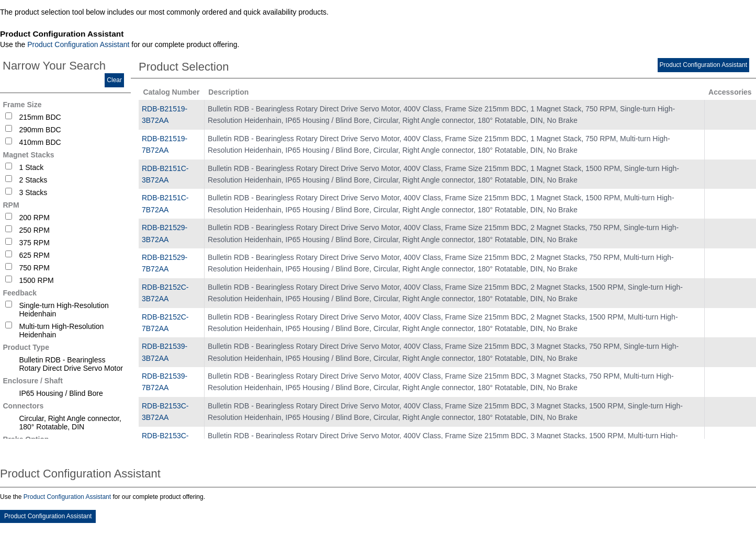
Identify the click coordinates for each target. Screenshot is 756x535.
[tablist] (378, 269)
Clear (114, 80)
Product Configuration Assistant (78, 44)
